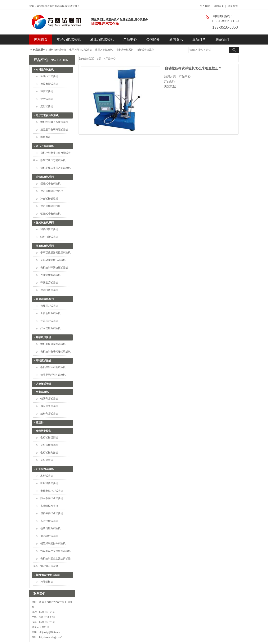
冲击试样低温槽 (49, 199)
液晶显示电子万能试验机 (54, 130)
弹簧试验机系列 (45, 246)
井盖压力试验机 (49, 321)
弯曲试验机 (42, 392)
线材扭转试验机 (49, 237)
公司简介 (153, 39)
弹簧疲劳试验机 (49, 283)
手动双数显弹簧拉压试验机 (55, 252)
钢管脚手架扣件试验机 (53, 543)
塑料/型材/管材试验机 (48, 575)
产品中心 (130, 39)
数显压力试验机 (49, 306)
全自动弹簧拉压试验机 (53, 260)
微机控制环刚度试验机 (53, 367)
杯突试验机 (47, 91)
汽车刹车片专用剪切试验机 (55, 551)
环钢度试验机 (44, 361)
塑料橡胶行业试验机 (52, 513)
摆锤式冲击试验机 (50, 184)
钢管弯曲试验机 (49, 406)
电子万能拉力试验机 (81, 50)
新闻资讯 (176, 39)
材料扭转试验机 (49, 229)
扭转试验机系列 (145, 50)
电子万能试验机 (69, 39)
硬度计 (40, 423)
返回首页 (219, 6)
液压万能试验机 (102, 39)
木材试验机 (47, 476)
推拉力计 (45, 137)
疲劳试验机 (47, 99)
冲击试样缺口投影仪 (52, 191)
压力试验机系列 (45, 299)
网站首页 (41, 39)
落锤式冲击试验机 (50, 214)
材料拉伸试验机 (57, 50)
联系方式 (233, 6)
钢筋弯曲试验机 (49, 399)
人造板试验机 (44, 384)
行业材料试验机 (45, 469)
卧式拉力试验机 (49, 76)
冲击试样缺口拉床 (50, 206)
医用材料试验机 (49, 483)
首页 (99, 59)
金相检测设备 (44, 431)
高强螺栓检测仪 (49, 506)
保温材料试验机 (49, 536)
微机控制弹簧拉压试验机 (54, 268)
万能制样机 (47, 582)
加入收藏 (205, 6)
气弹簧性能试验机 (50, 275)
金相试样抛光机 (49, 453)
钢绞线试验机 (44, 337)
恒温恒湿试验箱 (49, 566)
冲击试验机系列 (125, 50)
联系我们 (222, 39)
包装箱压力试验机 (50, 528)
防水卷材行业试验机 (52, 498)
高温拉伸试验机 (49, 521)
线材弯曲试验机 (49, 414)
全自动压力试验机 (50, 313)
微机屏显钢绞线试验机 (53, 344)
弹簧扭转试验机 (49, 290)
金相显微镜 (47, 460)
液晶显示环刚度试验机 (53, 375)
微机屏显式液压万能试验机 (55, 168)
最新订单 (199, 39)
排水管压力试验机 (50, 328)
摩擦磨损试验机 (49, 84)
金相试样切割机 (49, 437)
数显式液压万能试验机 (53, 160)
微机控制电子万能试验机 (54, 122)
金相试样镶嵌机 (49, 445)
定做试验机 (47, 106)
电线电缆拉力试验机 (52, 491)
